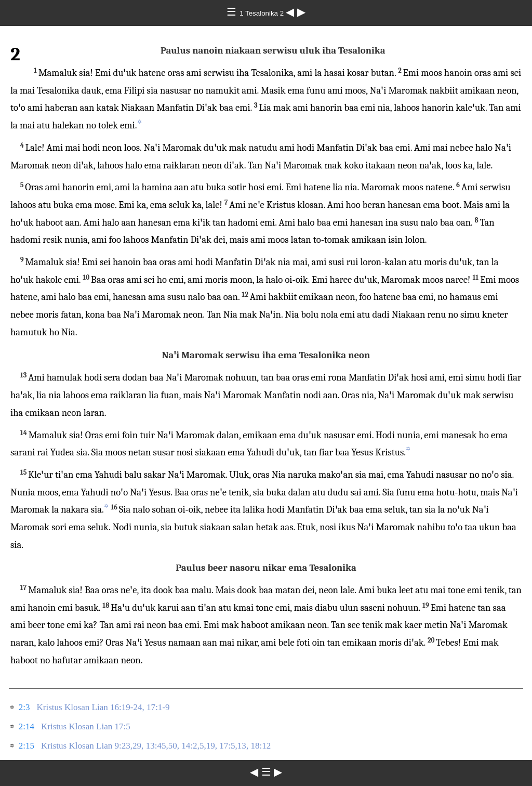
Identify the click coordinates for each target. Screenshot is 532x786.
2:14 (26, 726)
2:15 (26, 746)
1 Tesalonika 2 (263, 13)
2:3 (24, 707)
